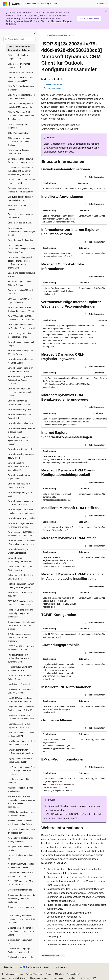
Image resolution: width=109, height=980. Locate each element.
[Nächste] (86, 4)
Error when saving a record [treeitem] (20, 449)
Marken (72, 978)
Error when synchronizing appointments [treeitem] (19, 477)
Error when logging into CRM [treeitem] (21, 423)
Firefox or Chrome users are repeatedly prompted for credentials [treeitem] (20, 613)
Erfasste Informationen (54, 84)
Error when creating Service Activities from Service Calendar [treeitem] (20, 380)
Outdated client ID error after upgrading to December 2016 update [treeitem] (21, 931)
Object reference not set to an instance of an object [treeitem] (21, 874)
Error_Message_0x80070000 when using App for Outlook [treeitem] (21, 534)
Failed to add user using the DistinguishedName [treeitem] (20, 568)
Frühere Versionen (34, 974)
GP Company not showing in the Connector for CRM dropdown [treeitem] (21, 637)
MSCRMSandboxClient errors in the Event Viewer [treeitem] (21, 814)
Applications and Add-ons (60, 35)
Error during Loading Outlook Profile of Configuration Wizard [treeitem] (21, 327)
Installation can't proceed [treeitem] (19, 684)
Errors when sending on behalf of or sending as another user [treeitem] (21, 542)
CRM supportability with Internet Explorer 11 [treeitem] (18, 152)
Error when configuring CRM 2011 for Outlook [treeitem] (21, 352)
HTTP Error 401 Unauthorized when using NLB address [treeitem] (21, 648)
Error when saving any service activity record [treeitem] (21, 456)
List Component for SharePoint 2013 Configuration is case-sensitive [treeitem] (22, 771)
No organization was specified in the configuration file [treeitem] (21, 866)
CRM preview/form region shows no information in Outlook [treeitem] (19, 142)
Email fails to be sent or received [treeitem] (18, 207)
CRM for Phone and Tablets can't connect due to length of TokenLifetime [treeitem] (21, 116)
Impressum (58, 978)
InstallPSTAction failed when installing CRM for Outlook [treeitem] (20, 700)
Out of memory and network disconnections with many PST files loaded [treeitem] (21, 919)
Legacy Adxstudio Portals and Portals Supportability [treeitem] (21, 760)
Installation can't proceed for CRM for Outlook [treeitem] (20, 691)
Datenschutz (73, 974)
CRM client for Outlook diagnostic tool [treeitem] (18, 57)
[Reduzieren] (35, 33)
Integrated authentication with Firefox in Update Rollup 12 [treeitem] (21, 708)
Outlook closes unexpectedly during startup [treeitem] (21, 959)
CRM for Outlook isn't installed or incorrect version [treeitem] (21, 97)
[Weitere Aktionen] (104, 35)
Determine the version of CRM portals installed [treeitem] (21, 181)
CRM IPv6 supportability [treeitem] (19, 133)
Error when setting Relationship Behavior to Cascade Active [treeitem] (19, 466)
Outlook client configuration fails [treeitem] (20, 942)
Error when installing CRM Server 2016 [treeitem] (20, 416)
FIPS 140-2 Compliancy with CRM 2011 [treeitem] (21, 594)
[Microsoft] (5, 4)
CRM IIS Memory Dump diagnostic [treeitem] (19, 126)
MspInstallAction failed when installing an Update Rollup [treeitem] (21, 822)
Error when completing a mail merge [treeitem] (21, 344)
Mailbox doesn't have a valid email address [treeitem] (20, 790)
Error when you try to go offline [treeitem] (21, 518)
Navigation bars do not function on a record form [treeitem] (22, 831)
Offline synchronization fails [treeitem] (20, 890)
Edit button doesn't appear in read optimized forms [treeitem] (21, 199)
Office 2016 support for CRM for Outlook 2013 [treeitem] (21, 883)
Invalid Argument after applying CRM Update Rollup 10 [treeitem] (22, 743)
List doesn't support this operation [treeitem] (18, 781)
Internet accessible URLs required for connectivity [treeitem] (19, 726)
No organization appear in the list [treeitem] (21, 857)
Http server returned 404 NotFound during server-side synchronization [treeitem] (21, 658)
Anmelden (101, 4)
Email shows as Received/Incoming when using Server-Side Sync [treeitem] (22, 249)
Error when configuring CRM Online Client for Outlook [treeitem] (21, 370)
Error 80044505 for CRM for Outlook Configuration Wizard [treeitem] (21, 318)
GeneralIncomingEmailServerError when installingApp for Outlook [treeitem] (22, 625)
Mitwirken (59, 974)
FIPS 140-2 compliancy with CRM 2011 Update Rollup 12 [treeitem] (21, 603)
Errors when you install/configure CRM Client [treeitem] (20, 560)
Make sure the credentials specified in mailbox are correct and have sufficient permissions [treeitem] (22, 802)
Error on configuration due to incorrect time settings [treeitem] (21, 335)
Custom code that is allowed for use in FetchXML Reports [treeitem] (21, 161)
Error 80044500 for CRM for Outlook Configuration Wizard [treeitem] (21, 309)
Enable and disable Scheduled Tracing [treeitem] (21, 275)
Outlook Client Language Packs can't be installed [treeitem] (19, 950)
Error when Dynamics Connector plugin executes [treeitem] (20, 403)
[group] (74, 334)
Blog (48, 974)
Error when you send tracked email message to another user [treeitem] (22, 511)
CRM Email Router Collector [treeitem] (20, 73)
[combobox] (19, 39)
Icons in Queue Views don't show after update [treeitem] (20, 669)
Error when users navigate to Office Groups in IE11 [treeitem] (21, 503)
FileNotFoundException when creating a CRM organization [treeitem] (21, 586)
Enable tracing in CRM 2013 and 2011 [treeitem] (20, 292)
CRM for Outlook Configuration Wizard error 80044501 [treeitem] (22, 79)
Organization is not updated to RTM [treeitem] (21, 909)
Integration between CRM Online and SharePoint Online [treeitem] (21, 717)
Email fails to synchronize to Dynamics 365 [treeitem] (20, 216)
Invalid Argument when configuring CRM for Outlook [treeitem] (21, 752)
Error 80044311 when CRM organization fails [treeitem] (20, 301)
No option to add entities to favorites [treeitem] (20, 848)
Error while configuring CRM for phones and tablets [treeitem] (20, 525)
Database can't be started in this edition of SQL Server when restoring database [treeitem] (20, 171)
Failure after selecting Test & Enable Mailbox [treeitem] (20, 577)
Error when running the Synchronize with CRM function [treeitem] (18, 441)
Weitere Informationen (53, 88)
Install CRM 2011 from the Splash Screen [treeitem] (20, 677)
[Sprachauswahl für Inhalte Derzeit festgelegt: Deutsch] (9, 967)
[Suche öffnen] (93, 4)
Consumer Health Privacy (14, 978)
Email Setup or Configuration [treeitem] (21, 240)
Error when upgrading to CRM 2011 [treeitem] (21, 494)
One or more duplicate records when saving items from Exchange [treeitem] (21, 898)
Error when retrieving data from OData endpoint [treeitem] (22, 430)
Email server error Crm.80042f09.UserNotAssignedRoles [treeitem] (22, 231)
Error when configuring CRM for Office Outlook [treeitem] (21, 361)
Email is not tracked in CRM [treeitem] (20, 223)
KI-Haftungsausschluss (12, 974)
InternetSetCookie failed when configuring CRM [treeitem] (21, 734)
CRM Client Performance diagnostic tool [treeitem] (19, 66)
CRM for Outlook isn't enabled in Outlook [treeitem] (21, 88)
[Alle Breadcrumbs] (44, 35)
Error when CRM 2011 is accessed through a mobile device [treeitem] (20, 392)
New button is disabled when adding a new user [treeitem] (21, 840)
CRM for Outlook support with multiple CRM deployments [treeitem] (21, 105)
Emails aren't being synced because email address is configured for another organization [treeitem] (20, 263)
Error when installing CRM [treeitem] (20, 409)
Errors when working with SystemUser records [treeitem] (19, 551)
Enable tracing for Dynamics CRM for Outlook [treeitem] (20, 283)
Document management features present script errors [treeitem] (21, 190)
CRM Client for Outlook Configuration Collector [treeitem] (19, 48)
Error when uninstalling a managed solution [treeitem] (19, 486)
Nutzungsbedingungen (40, 978)
